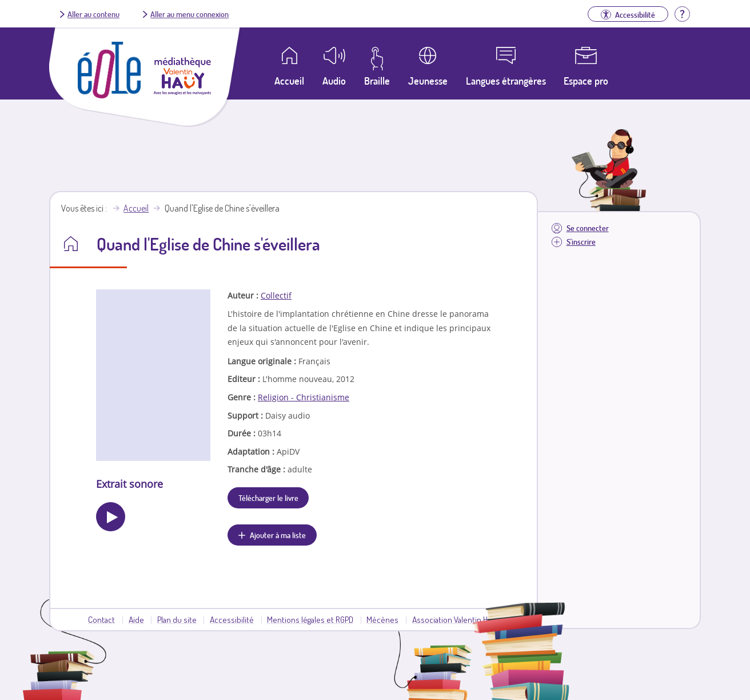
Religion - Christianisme (304, 397)
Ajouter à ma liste (278, 535)
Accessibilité (232, 619)
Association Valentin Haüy (456, 619)
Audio (334, 81)
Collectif (276, 295)
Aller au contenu (93, 14)
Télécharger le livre (268, 498)
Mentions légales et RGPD (310, 619)
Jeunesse (428, 81)
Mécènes (382, 619)
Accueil (136, 208)
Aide (136, 619)
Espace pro (586, 81)
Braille (377, 81)
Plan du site (177, 619)
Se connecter (588, 228)
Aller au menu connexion (190, 14)
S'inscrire (581, 242)
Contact (101, 619)
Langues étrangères (506, 81)
